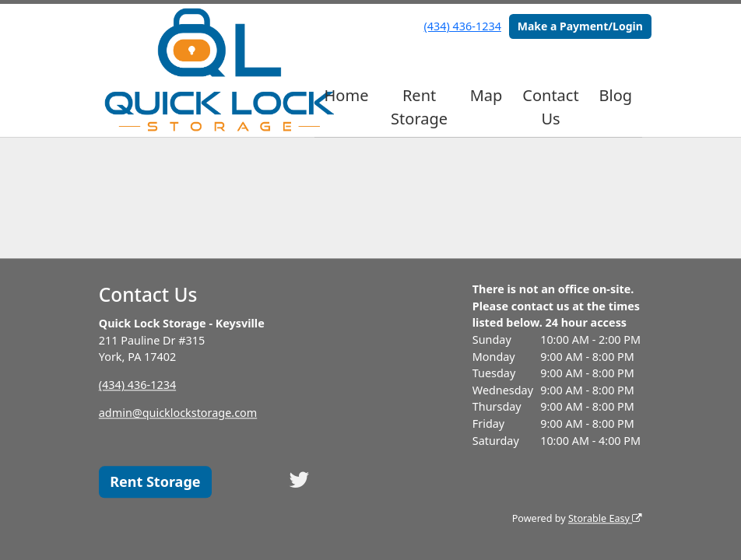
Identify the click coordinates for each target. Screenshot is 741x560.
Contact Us (550, 107)
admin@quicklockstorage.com (178, 413)
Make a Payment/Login (580, 26)
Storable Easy (605, 518)
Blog (616, 95)
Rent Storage (419, 107)
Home (347, 95)
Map (486, 95)
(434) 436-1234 (463, 26)
